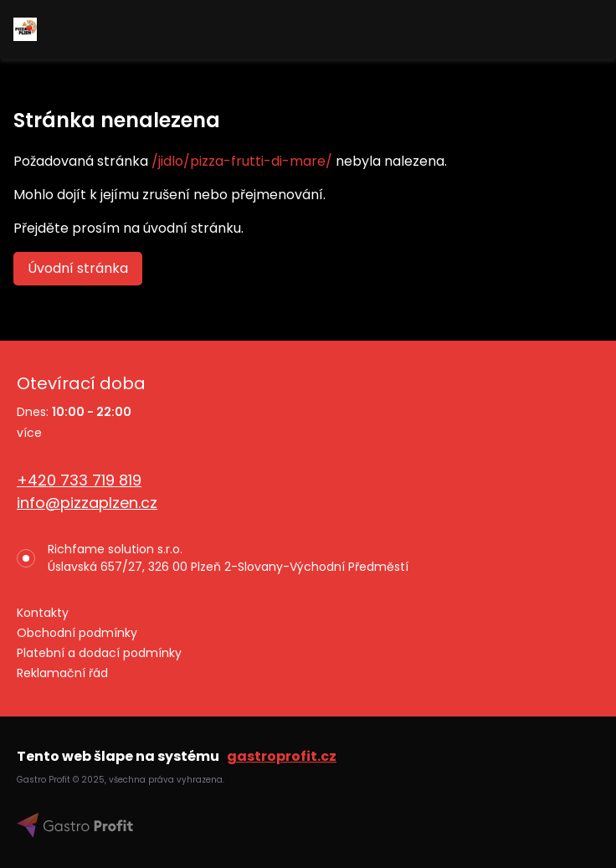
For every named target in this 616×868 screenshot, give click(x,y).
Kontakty (43, 613)
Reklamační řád (62, 673)
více (29, 433)
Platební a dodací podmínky (99, 653)
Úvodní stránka (78, 268)
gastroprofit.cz (282, 756)
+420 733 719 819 (79, 480)
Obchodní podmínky (77, 633)
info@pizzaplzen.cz (87, 503)
